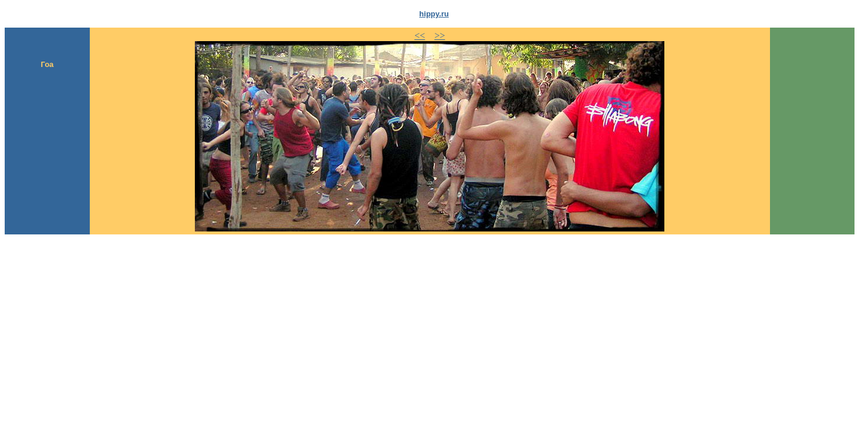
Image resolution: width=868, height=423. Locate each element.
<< (420, 36)
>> (440, 36)
